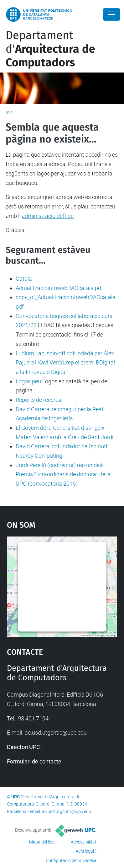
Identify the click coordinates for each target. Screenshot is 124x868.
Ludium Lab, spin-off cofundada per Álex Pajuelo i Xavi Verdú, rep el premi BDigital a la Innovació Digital (65, 363)
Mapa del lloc (42, 842)
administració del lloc (48, 216)
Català (24, 279)
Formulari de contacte (34, 761)
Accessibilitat (84, 842)
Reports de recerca (39, 400)
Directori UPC (23, 747)
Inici (10, 112)
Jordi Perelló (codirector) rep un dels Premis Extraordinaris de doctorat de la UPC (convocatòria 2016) (63, 474)
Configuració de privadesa (71, 860)
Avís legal (85, 851)
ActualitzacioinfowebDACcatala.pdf (59, 288)
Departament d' (50, 49)
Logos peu (28, 381)
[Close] (111, 14)
